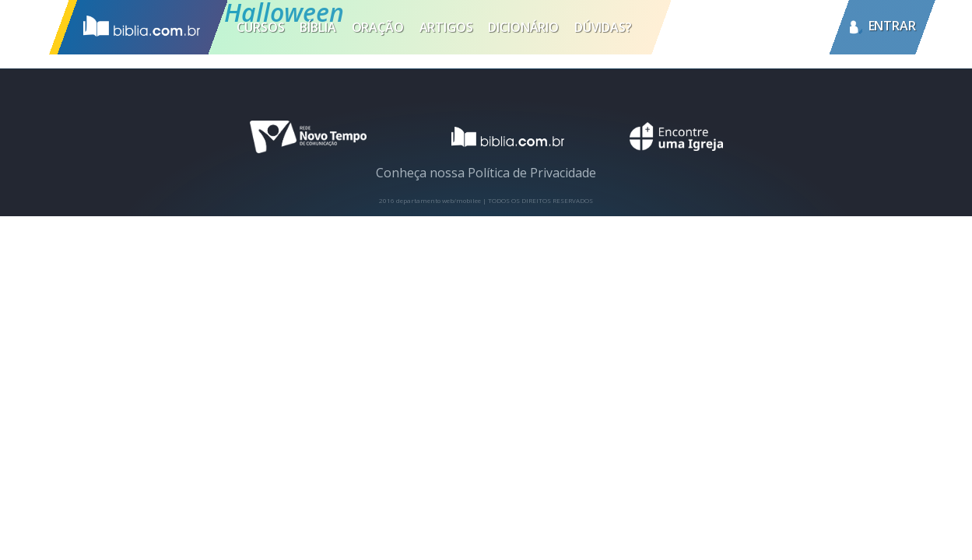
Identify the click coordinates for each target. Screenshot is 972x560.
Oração (378, 27)
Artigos (446, 27)
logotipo (498, 137)
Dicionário (523, 27)
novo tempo (308, 136)
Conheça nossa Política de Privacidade (486, 173)
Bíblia (318, 27)
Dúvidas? (603, 27)
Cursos (260, 27)
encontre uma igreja (676, 136)
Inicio (138, 27)
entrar (892, 27)
